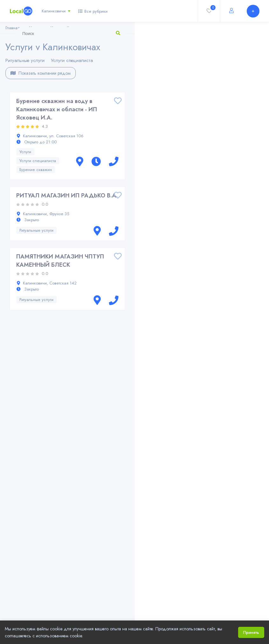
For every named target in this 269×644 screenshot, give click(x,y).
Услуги (25, 152)
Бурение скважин (36, 170)
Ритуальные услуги (25, 60)
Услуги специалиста (72, 60)
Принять (251, 632)
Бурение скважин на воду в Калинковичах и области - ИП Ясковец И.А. (57, 109)
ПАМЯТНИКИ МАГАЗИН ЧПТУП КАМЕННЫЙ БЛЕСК (60, 261)
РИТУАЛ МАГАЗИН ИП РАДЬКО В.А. (67, 195)
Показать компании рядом (41, 73)
